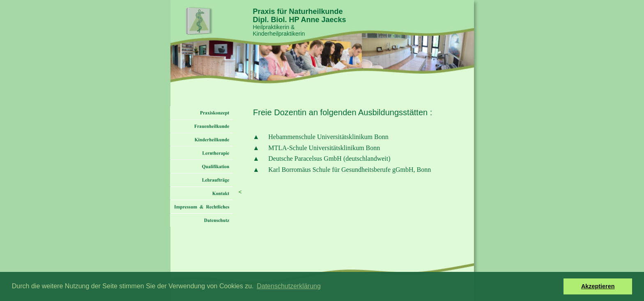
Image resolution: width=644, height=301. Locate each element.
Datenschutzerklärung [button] (289, 286)
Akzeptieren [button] (598, 286)
